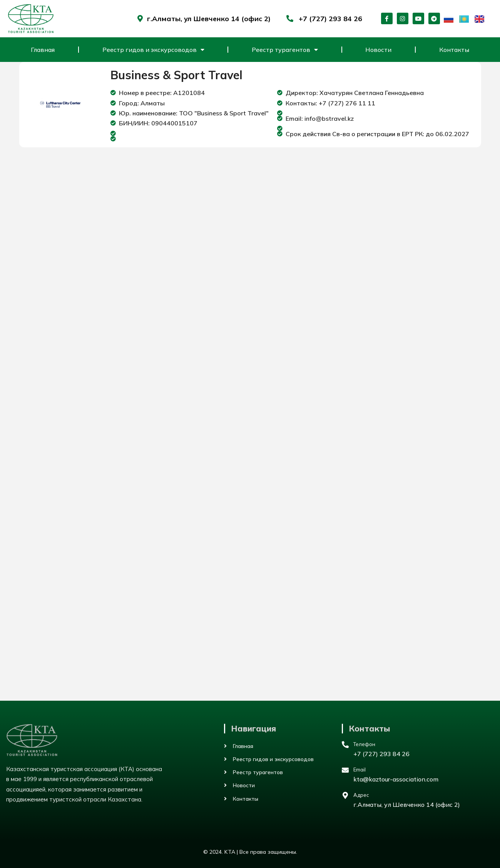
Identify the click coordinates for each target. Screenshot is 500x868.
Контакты (454, 50)
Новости (378, 50)
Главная (43, 50)
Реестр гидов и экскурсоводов (153, 50)
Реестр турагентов (285, 50)
